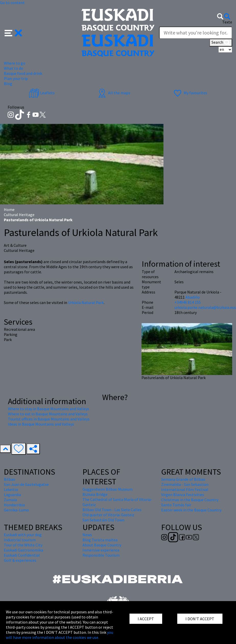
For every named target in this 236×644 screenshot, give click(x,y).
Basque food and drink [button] (23, 73)
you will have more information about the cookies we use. (60, 635)
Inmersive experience (101, 550)
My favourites (190, 93)
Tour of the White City (23, 545)
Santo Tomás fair (176, 505)
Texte (227, 22)
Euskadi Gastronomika (23, 550)
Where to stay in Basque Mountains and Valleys (49, 409)
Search (221, 43)
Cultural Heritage (19, 215)
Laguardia (12, 495)
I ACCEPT (146, 619)
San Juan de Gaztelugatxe (26, 484)
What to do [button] (14, 68)
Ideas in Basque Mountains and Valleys (41, 424)
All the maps (114, 93)
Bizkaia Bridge (95, 494)
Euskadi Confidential (22, 555)
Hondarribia (14, 505)
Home (9, 209)
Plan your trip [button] (16, 78)
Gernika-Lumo (16, 510)
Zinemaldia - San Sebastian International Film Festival (185, 487)
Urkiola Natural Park (86, 302)
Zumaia (10, 500)
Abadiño (193, 297)
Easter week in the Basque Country (191, 510)
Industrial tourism (20, 540)
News (87, 535)
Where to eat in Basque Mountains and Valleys (48, 414)
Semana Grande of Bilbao (183, 479)
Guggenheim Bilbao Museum (108, 489)
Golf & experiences (20, 560)
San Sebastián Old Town (103, 520)
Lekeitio (11, 489)
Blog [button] (8, 84)
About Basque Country (102, 545)
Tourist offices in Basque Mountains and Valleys (49, 419)
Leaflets (42, 93)
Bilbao (10, 479)
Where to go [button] (15, 63)
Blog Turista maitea (100, 540)
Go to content (12, 3)
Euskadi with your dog (23, 535)
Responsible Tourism (101, 555)
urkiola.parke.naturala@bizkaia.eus (205, 307)
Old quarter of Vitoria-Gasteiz (108, 515)
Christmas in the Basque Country (190, 500)
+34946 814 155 (188, 302)
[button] (13, 32)
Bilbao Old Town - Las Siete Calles (112, 510)
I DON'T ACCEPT (200, 619)
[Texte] (196, 33)
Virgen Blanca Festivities (183, 495)
